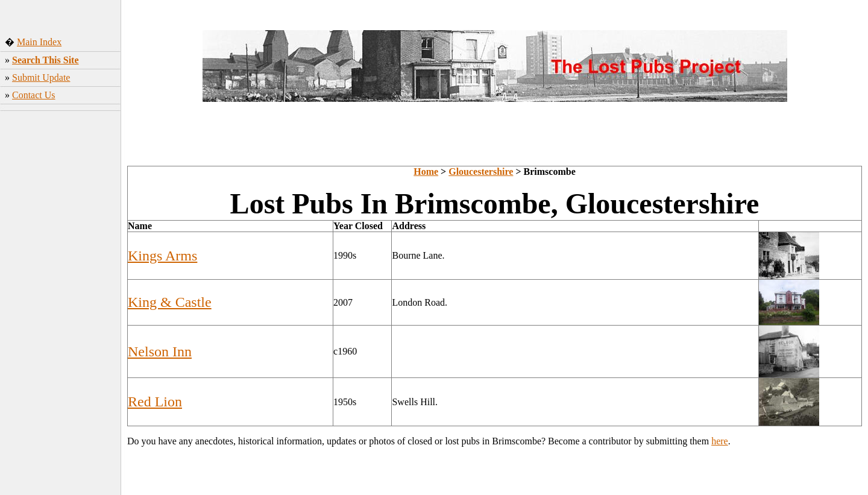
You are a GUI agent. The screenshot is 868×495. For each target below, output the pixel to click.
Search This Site (46, 60)
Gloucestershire (481, 172)
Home (426, 172)
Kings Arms (162, 256)
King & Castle (170, 302)
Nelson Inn (160, 352)
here (720, 441)
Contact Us (34, 95)
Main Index (39, 42)
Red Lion (155, 402)
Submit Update (41, 77)
